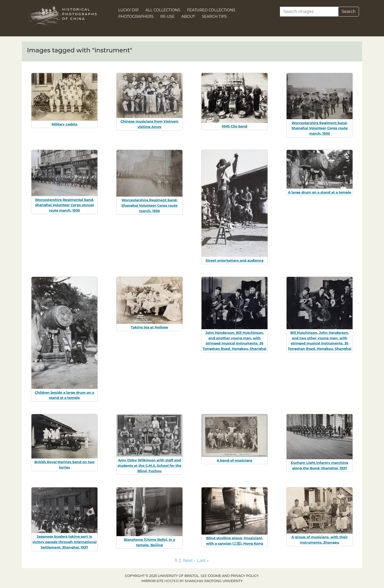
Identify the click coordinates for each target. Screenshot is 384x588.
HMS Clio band (234, 126)
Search (349, 11)
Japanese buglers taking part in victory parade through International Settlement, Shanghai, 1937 (64, 542)
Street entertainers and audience (234, 260)
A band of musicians (235, 460)
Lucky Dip (128, 10)
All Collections (163, 10)
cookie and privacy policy (233, 576)
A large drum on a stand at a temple (319, 192)
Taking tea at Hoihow (150, 327)
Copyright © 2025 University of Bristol (162, 576)
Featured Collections (211, 10)
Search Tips (214, 17)
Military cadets (64, 124)
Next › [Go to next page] (189, 561)
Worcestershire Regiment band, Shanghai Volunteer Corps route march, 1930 (320, 128)
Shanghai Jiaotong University (214, 581)
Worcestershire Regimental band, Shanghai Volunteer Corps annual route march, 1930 (65, 205)
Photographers (136, 17)
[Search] (309, 12)
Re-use (167, 17)
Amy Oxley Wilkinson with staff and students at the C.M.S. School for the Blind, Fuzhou (149, 465)
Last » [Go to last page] (203, 561)
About (188, 17)
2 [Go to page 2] (180, 561)
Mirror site (153, 581)
